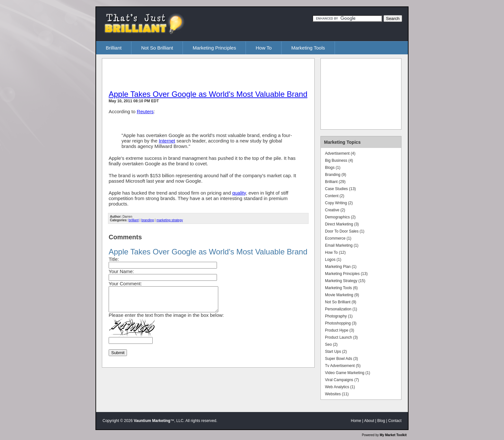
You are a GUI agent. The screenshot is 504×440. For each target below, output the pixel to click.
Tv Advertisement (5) (343, 366)
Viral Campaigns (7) (342, 380)
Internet (167, 141)
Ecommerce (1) (338, 238)
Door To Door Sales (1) (345, 231)
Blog (381, 421)
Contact (395, 421)
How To (264, 48)
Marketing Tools (308, 48)
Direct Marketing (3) (342, 224)
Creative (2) (335, 210)
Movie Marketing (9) (342, 295)
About (369, 421)
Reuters (145, 111)
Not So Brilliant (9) (341, 302)
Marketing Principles (214, 48)
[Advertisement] (184, 74)
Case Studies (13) (340, 189)
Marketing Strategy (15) (345, 281)
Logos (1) (333, 260)
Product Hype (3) (340, 330)
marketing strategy (170, 220)
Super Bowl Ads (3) (342, 359)
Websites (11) (337, 394)
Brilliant (114, 48)
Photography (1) (339, 316)
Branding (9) (336, 175)
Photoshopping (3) (341, 323)
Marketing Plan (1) (341, 267)
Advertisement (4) (340, 153)
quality (239, 193)
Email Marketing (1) (342, 245)
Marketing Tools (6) (341, 288)
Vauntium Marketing (152, 421)
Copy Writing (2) (339, 203)
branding (148, 220)
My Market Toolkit (393, 435)
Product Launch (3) (341, 337)
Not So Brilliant (157, 48)
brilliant (134, 220)
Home (356, 421)
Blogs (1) (333, 168)
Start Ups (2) (336, 352)
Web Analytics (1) (340, 387)
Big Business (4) (339, 160)
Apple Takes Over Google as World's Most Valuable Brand (208, 94)
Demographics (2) (340, 217)
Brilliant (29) (335, 182)
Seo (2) (331, 344)
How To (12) (335, 252)
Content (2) (335, 196)
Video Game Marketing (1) (348, 373)
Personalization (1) (341, 309)
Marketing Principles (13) (346, 274)
